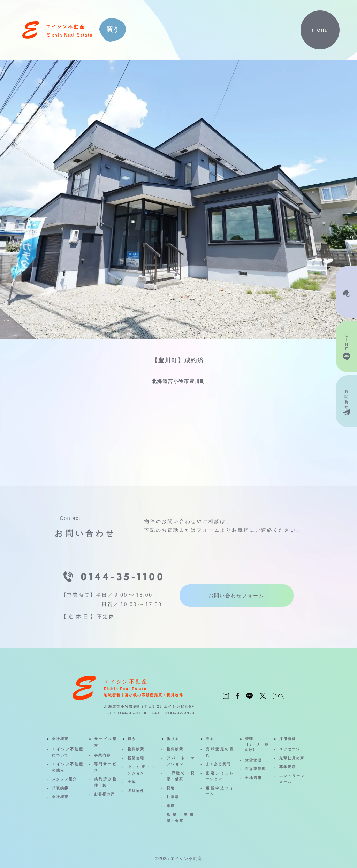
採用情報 (288, 739)
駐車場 (173, 797)
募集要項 (288, 767)
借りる (173, 739)
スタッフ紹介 (64, 779)
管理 (257, 745)
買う (132, 739)
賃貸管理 (253, 760)
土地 (132, 782)
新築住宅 (136, 758)
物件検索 (136, 749)
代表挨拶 (60, 788)
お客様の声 (105, 794)
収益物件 (136, 791)
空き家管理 (256, 769)
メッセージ (290, 749)
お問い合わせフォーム (237, 596)
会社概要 (60, 739)
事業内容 (102, 755)
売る (210, 739)
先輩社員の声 (292, 758)
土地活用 (253, 778)
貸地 (171, 788)
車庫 (171, 806)
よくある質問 (218, 764)
